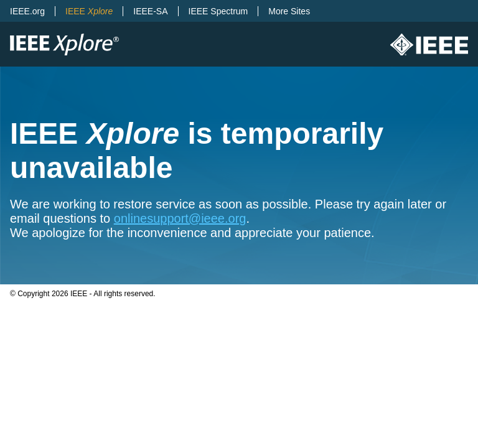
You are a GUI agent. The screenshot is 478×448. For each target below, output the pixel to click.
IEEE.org (27, 11)
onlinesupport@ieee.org (180, 218)
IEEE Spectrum (218, 11)
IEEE (89, 11)
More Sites (289, 11)
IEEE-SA (150, 11)
